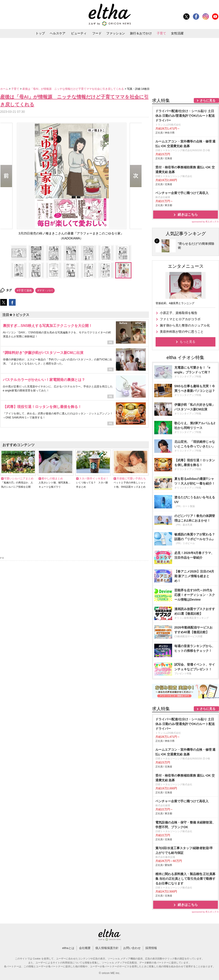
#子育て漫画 (24, 290)
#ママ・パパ (45, 290)
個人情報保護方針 (107, 948)
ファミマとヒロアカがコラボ (180, 319)
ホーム (5, 89)
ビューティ (79, 33)
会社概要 (85, 948)
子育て (161, 33)
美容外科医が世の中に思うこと (182, 332)
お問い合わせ (132, 948)
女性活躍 (177, 33)
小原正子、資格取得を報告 (179, 313)
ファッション (116, 33)
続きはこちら (188, 214)
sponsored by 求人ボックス (205, 222)
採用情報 (151, 948)
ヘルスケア (58, 33)
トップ (40, 33)
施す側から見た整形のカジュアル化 (185, 325)
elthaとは (68, 948)
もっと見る (188, 342)
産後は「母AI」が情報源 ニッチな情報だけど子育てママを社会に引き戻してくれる (74, 89)
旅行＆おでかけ (141, 33)
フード (97, 33)
